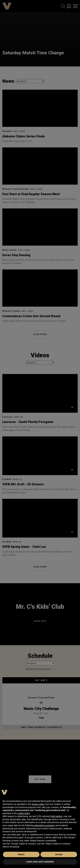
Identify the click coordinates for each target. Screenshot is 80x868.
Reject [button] (21, 854)
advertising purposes (44, 825)
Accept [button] (59, 854)
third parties (56, 816)
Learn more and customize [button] (40, 862)
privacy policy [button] (38, 804)
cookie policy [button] (24, 813)
